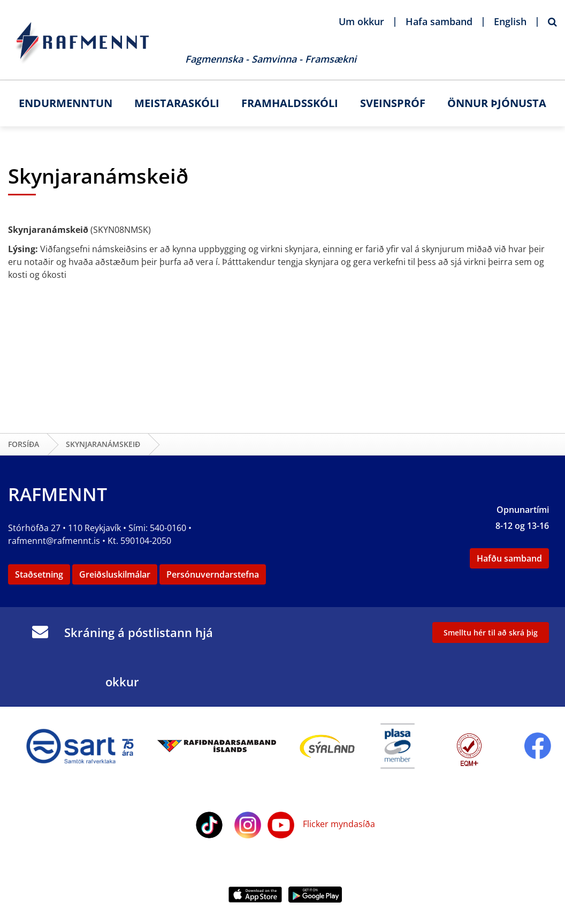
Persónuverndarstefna (213, 574)
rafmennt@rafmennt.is (54, 541)
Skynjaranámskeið (103, 444)
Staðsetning (39, 574)
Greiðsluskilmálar (115, 574)
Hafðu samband (509, 558)
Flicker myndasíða (338, 824)
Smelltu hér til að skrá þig (491, 633)
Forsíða (24, 444)
